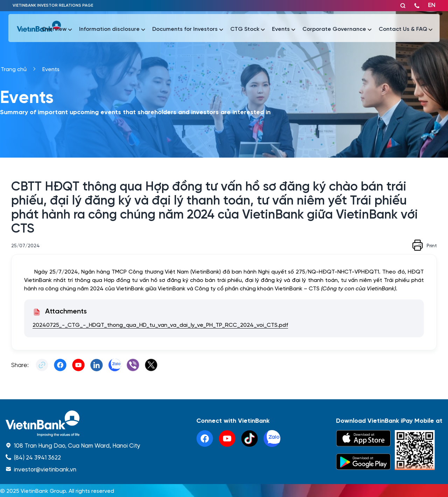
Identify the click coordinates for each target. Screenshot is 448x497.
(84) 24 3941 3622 (37, 457)
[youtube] (227, 439)
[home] (73, 424)
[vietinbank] (39, 28)
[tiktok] (250, 439)
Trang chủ (14, 69)
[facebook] (205, 439)
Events (51, 69)
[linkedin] (272, 439)
